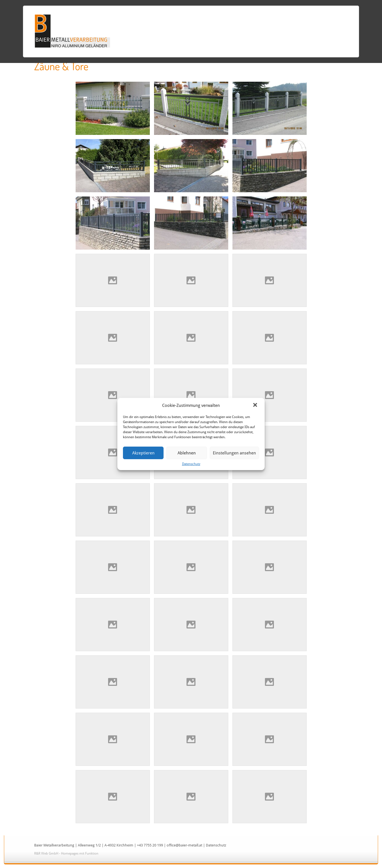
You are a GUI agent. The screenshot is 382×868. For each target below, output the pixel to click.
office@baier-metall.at (184, 845)
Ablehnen (187, 453)
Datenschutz (191, 464)
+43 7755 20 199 (150, 845)
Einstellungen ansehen (234, 453)
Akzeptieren (143, 453)
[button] (256, 405)
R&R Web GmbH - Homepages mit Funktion (66, 853)
